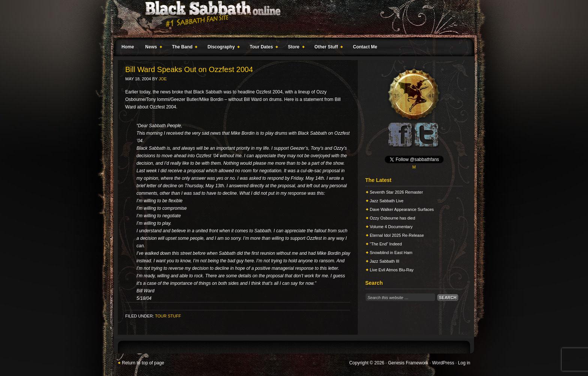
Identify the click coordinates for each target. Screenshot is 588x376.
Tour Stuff (168, 316)
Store (295, 48)
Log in (464, 363)
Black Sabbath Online (290, 19)
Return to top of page (143, 363)
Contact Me (365, 47)
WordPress (443, 363)
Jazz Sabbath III (385, 261)
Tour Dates (262, 48)
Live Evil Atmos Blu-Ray (392, 270)
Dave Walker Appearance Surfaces (402, 209)
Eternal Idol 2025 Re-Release (397, 235)
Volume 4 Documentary (391, 227)
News (152, 48)
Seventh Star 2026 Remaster (396, 192)
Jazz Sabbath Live (387, 201)
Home (128, 47)
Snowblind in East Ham (391, 253)
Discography (222, 48)
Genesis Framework (408, 363)
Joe (163, 79)
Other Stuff (327, 48)
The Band (183, 48)
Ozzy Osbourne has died (392, 218)
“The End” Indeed (386, 244)
